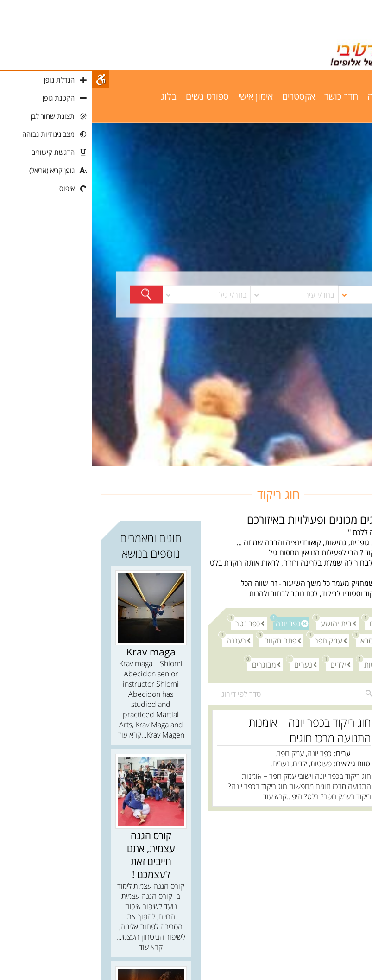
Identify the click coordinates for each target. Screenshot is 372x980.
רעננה (142, 640)
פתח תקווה (186, 640)
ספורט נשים (115, 96)
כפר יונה (195, 623)
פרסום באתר (335, 113)
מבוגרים (170, 664)
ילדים (244, 664)
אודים (283, 623)
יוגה (282, 96)
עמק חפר (234, 640)
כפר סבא (279, 640)
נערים (209, 664)
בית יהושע (242, 623)
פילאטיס (343, 96)
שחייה (309, 96)
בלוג (76, 96)
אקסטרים (206, 96)
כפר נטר (153, 623)
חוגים (355, 471)
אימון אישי (163, 96)
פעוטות (281, 664)
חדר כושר (249, 96)
